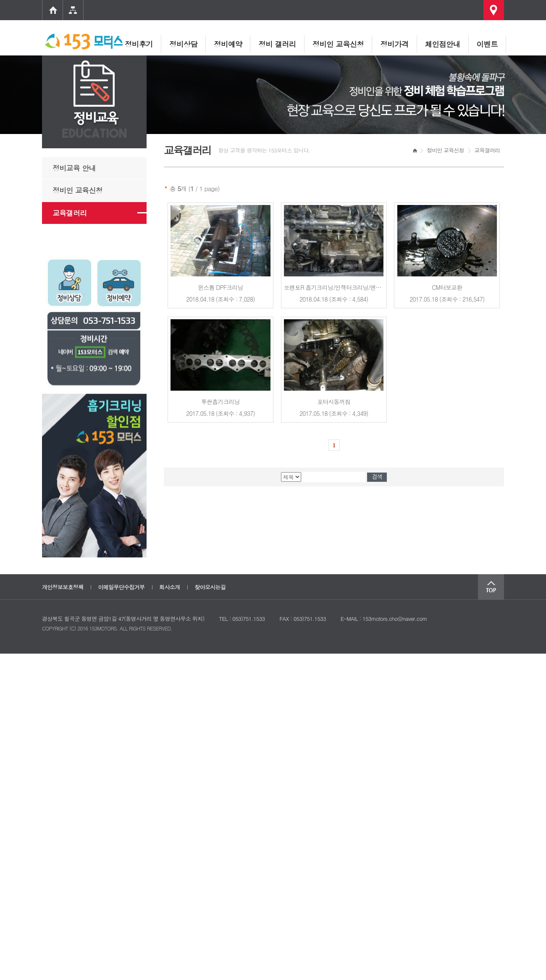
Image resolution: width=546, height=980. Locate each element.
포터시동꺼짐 (334, 402)
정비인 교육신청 (338, 44)
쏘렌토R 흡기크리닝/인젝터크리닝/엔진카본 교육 (344, 287)
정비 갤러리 (277, 44)
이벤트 (487, 44)
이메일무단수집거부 (121, 587)
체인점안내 (443, 44)
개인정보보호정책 (63, 587)
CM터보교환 (447, 287)
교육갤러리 (70, 213)
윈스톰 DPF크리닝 (220, 287)
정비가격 (394, 44)
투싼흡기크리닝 (220, 402)
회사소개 (169, 587)
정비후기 (139, 44)
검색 (377, 477)
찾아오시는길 (210, 587)
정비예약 (228, 44)
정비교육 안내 (74, 168)
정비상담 (183, 44)
